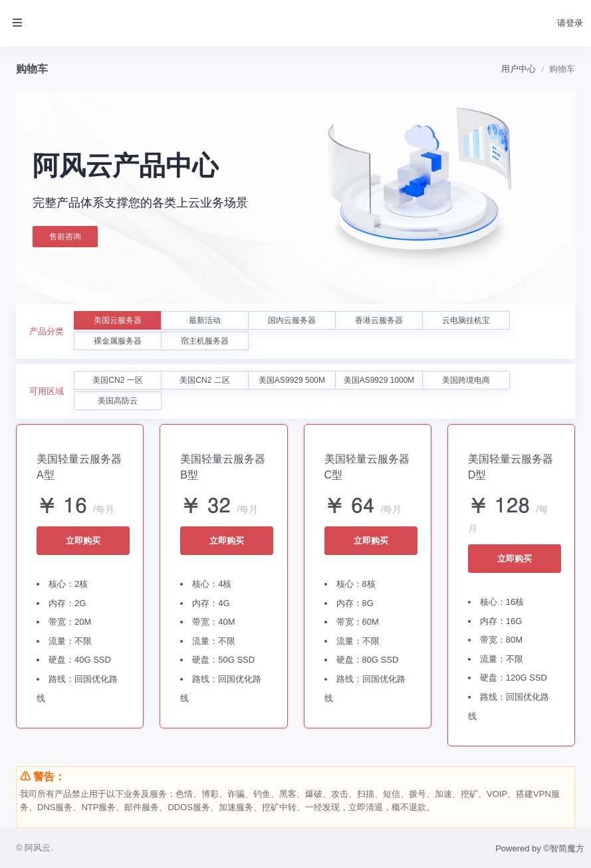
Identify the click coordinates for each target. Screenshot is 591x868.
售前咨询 (65, 237)
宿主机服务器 (205, 341)
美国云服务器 (118, 320)
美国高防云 (118, 401)
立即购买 (83, 541)
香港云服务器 (379, 320)
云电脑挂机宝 (466, 320)
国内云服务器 (292, 320)
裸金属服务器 (118, 341)
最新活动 (205, 320)
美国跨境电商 (466, 380)
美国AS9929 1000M (379, 380)
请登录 (570, 23)
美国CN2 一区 (117, 380)
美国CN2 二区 (204, 380)
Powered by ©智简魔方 (540, 848)
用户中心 (519, 69)
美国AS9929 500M (292, 380)
